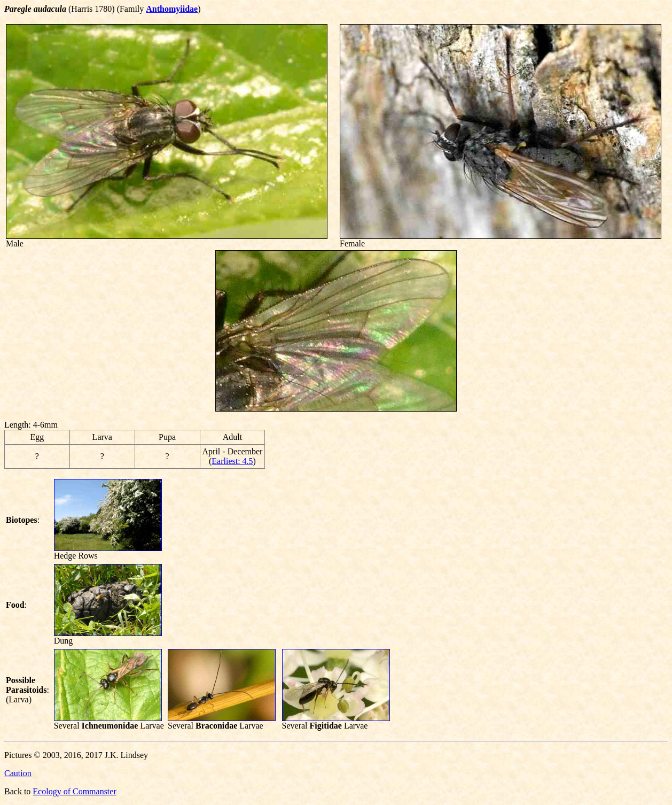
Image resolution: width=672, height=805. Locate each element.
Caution (18, 773)
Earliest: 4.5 (232, 461)
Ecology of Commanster (74, 791)
